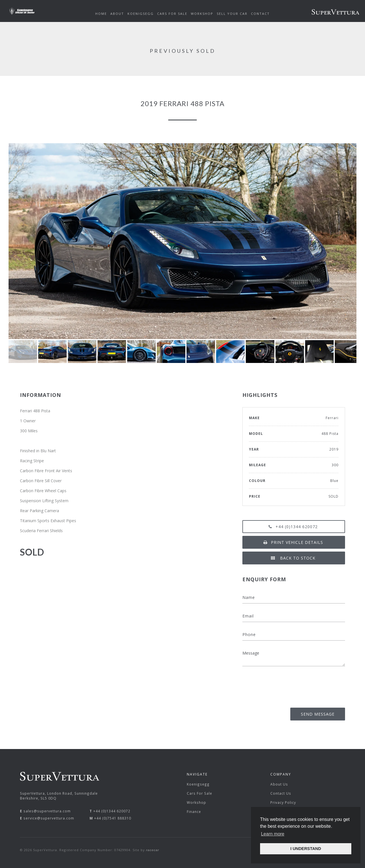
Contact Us (281, 793)
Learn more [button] (273, 834)
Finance (194, 812)
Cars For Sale (199, 793)
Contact (260, 14)
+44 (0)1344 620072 (294, 527)
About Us (279, 784)
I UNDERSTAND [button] (306, 849)
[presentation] (302, 685)
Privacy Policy (283, 802)
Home (101, 14)
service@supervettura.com (49, 818)
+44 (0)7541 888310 (113, 818)
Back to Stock (294, 558)
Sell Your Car (232, 14)
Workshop (196, 802)
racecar (153, 850)
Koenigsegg (198, 784)
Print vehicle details (294, 542)
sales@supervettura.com (47, 811)
